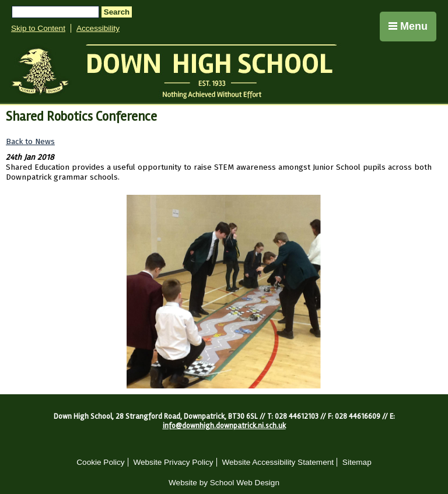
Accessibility (98, 28)
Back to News (30, 141)
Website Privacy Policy (173, 462)
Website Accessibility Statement (278, 462)
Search (117, 12)
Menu (408, 26)
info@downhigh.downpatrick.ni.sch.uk (224, 426)
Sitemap (357, 462)
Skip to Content (38, 28)
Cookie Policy (100, 462)
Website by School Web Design (224, 483)
